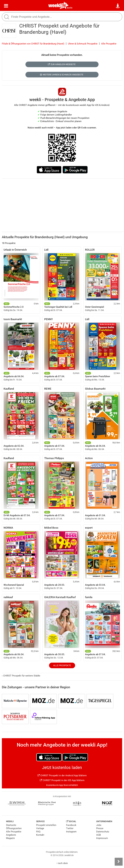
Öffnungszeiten (14, 828)
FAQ (38, 832)
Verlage (40, 828)
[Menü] (6, 6)
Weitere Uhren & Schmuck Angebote (62, 75)
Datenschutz (103, 832)
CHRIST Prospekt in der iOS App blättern (62, 780)
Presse (100, 828)
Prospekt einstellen (46, 825)
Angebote (11, 835)
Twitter (70, 828)
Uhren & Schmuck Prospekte (83, 44)
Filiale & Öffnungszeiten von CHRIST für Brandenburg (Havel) (33, 44)
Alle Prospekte (109, 44)
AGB (98, 835)
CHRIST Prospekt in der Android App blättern (62, 775)
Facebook (71, 825)
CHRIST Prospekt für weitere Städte (21, 676)
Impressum (102, 838)
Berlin (70, 8)
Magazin (10, 838)
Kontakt (40, 835)
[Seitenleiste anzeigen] (119, 862)
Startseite (11, 825)
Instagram (71, 832)
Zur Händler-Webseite (62, 64)
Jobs (99, 825)
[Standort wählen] (118, 6)
